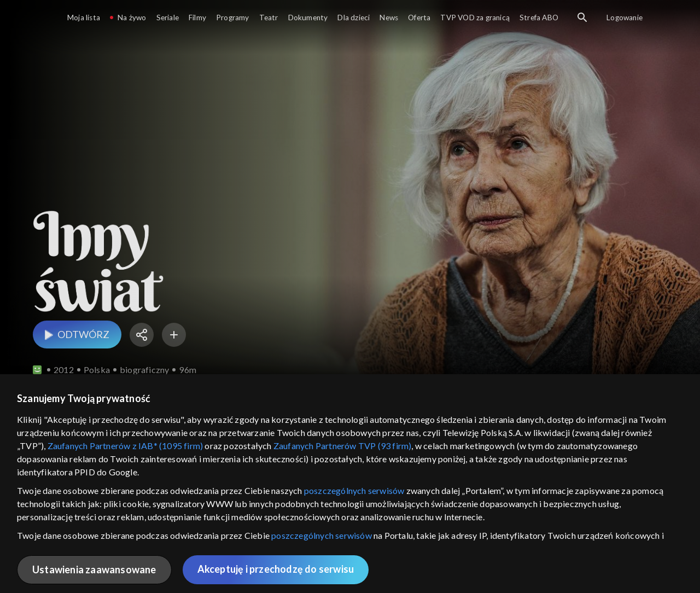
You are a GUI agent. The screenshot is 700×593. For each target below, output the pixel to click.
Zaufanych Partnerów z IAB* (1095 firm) (126, 446)
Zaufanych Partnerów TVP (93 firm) (343, 446)
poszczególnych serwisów (354, 490)
